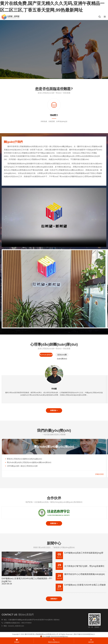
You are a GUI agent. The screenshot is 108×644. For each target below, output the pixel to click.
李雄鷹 (54, 389)
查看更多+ (54, 599)
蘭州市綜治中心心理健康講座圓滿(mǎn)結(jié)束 (85, 575)
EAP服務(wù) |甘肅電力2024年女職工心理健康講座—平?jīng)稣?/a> (27, 581)
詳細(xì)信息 (99, 474)
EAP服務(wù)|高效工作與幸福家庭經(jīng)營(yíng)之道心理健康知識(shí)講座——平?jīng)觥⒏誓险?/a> (84, 553)
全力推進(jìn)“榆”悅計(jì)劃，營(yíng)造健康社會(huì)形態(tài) (84, 567)
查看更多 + (54, 411)
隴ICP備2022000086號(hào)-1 (84, 635)
